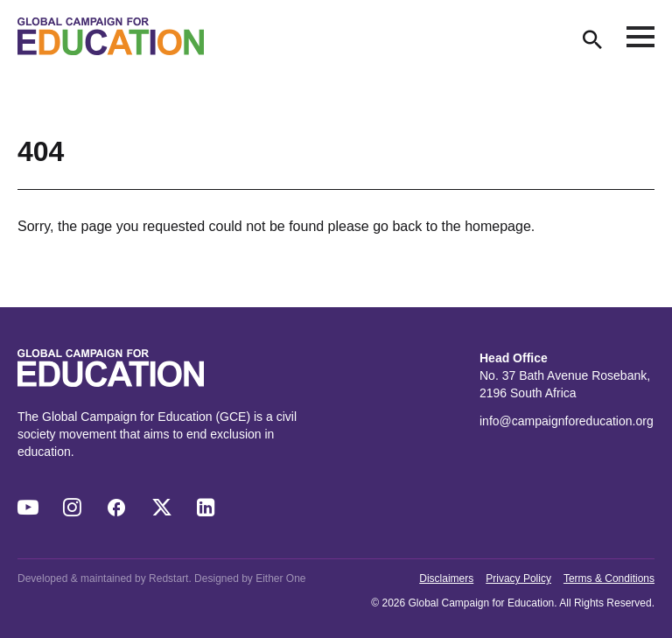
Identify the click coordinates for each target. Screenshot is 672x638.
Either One (280, 578)
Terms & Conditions (609, 578)
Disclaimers (446, 578)
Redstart (168, 578)
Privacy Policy (518, 578)
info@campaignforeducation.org (567, 421)
